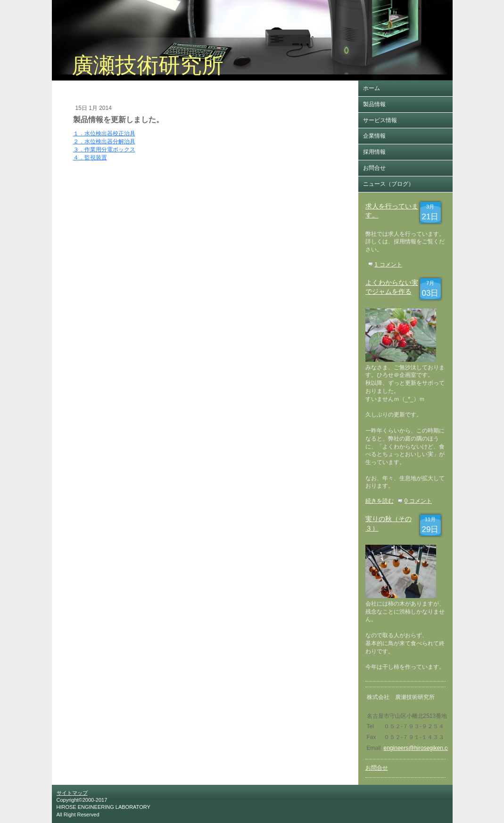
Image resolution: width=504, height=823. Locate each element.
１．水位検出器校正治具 (104, 133)
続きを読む (380, 501)
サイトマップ (72, 793)
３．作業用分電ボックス (104, 150)
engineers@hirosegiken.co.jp (420, 748)
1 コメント (388, 265)
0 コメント (418, 501)
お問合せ (377, 768)
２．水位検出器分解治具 (104, 141)
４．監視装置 (90, 158)
